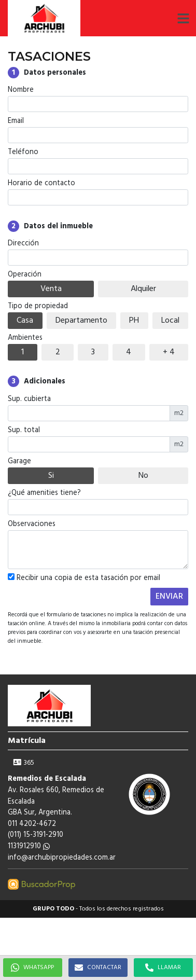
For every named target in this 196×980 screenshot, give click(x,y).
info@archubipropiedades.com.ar (62, 858)
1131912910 (29, 846)
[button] (183, 18)
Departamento (81, 321)
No (143, 476)
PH (134, 321)
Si (51, 476)
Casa (25, 321)
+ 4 (169, 352)
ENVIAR (169, 597)
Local (170, 321)
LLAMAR (163, 968)
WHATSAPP (32, 968)
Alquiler (143, 289)
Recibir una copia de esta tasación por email (84, 578)
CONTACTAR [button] (98, 968)
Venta (51, 289)
